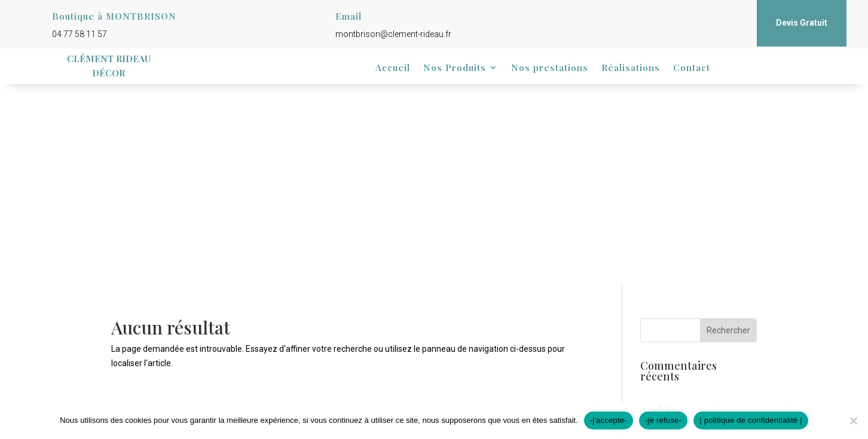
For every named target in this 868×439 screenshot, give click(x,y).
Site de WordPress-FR (681, 355)
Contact (692, 68)
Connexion (660, 313)
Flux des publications (679, 327)
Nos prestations (550, 68)
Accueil (393, 68)
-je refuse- (663, 420)
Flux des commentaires (684, 341)
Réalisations (631, 68)
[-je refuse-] (853, 420)
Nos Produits (455, 68)
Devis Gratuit (802, 23)
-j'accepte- (609, 420)
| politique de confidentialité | (751, 420)
